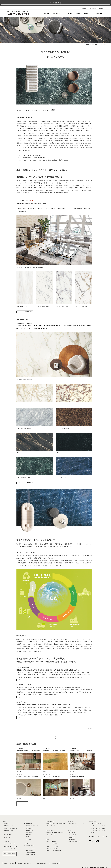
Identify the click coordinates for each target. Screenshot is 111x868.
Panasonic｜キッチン (30, 844)
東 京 (103, 820)
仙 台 (97, 820)
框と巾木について (73, 831)
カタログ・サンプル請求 (10, 848)
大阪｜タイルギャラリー (53, 840)
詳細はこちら (21, 674)
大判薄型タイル (29, 822)
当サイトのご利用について (43, 857)
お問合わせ (19, 857)
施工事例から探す (29, 840)
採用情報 (85, 8)
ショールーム (68, 8)
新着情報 (6, 818)
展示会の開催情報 (51, 836)
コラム (96, 38)
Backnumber (22, 798)
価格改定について (8, 820)
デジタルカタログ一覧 (9, 843)
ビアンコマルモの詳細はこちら (25, 306)
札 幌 (91, 820)
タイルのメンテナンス (74, 827)
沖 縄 (91, 827)
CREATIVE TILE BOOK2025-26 (11, 840)
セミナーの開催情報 (52, 838)
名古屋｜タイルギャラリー (53, 843)
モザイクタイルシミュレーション (76, 818)
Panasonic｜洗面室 (30, 847)
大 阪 (91, 824)
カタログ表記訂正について (10, 822)
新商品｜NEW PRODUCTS (31, 820)
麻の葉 (27, 831)
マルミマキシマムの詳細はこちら (25, 477)
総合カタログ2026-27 (9, 838)
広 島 (97, 824)
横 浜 (91, 822)
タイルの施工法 (72, 829)
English (101, 3)
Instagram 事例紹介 (30, 842)
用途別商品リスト (73, 834)
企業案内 (6, 857)
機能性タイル (28, 827)
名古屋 (103, 822)
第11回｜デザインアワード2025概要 (56, 818)
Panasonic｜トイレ (30, 849)
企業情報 (77, 8)
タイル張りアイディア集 (74, 836)
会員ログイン (85, 3)
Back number (7, 831)
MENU (99, 8)
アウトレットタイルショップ (98, 831)
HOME (88, 38)
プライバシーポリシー (29, 857)
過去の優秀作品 (50, 820)
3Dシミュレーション (73, 820)
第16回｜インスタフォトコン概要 (55, 827)
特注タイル (28, 829)
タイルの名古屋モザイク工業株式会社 (17, 6)
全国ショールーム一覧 (95, 818)
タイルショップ (94, 3)
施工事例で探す (57, 8)
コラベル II (28, 833)
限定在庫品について (8, 824)
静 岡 (97, 822)
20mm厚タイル (29, 824)
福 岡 (103, 824)
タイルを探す (47, 8)
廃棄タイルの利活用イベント (54, 845)
